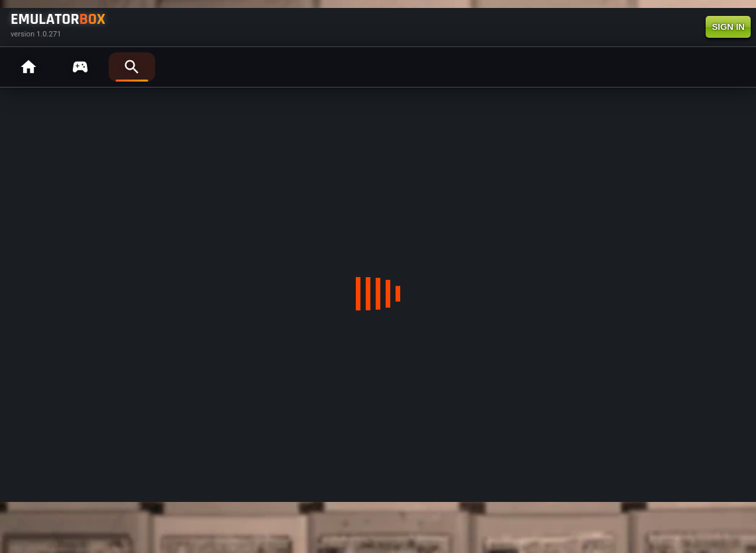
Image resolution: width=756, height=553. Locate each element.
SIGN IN (728, 27)
